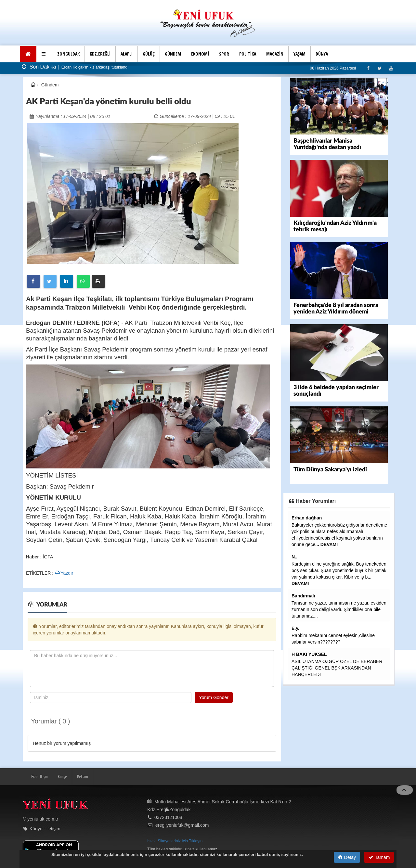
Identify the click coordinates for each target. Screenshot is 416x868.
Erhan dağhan (307, 518)
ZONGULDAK (68, 54)
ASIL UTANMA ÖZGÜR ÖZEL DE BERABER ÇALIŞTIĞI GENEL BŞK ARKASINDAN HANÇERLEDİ (337, 668)
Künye (62, 777)
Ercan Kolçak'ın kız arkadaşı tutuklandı (95, 67)
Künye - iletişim (45, 829)
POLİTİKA (248, 54)
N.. (294, 557)
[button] (44, 54)
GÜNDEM (173, 54)
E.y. (295, 628)
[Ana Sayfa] (28, 54)
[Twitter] (379, 68)
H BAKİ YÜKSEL (309, 654)
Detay (347, 857)
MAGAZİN (275, 54)
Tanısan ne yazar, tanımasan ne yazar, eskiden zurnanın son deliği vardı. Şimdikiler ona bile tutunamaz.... (339, 609)
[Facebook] (368, 68)
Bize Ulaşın (39, 777)
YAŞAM (299, 54)
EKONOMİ (200, 54)
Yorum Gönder (214, 697)
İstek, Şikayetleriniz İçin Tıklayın (175, 841)
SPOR (224, 54)
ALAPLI (127, 54)
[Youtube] (391, 68)
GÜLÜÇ (149, 54)
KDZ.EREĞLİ (100, 54)
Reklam (83, 777)
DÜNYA (322, 54)
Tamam (379, 857)
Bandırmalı (303, 596)
